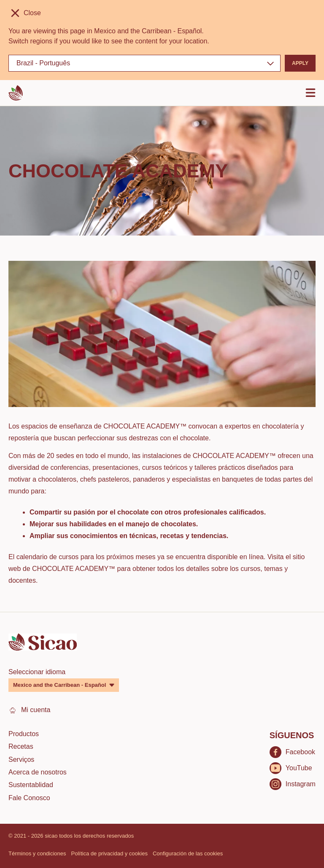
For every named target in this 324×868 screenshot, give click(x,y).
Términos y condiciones (37, 853)
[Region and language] (144, 63)
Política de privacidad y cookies (109, 853)
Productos (24, 734)
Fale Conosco (29, 798)
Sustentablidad (31, 785)
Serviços (21, 759)
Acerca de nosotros (38, 772)
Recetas (21, 746)
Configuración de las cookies (188, 853)
